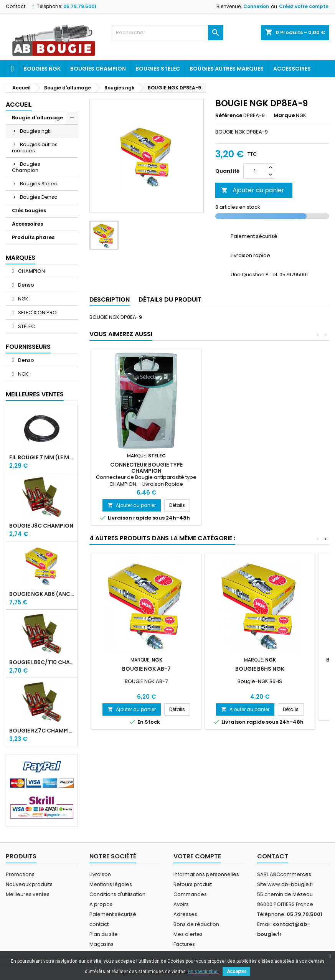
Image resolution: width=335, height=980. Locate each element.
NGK (23, 299)
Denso (26, 285)
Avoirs (181, 904)
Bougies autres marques (227, 69)
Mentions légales (111, 884)
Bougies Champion (98, 69)
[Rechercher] (167, 33)
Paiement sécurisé (113, 914)
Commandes (190, 894)
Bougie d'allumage (37, 118)
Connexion (256, 6)
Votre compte (197, 856)
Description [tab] (110, 299)
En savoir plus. (203, 972)
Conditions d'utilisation (117, 894)
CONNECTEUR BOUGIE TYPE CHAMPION (146, 468)
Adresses (185, 914)
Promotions (20, 874)
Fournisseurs (28, 347)
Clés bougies (29, 210)
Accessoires (292, 69)
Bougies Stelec (158, 69)
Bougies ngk (42, 69)
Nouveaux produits (29, 884)
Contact (16, 6)
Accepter (236, 972)
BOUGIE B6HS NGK (260, 669)
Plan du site (104, 934)
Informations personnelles (206, 874)
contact (99, 924)
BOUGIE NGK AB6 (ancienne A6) (42, 594)
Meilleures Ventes (35, 394)
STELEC (26, 326)
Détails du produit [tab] (170, 299)
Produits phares (33, 237)
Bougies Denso (39, 197)
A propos (101, 904)
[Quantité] (255, 171)
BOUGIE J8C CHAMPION (41, 526)
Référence (229, 115)
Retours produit (193, 884)
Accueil (19, 105)
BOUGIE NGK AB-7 (146, 669)
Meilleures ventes (28, 894)
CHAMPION (31, 271)
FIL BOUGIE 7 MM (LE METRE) (42, 457)
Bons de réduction (196, 924)
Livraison (100, 874)
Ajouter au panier (253, 190)
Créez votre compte (304, 6)
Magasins (101, 944)
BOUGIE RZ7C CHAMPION (42, 731)
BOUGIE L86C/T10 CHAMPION (42, 662)
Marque (284, 115)
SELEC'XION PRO (37, 313)
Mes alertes (188, 934)
